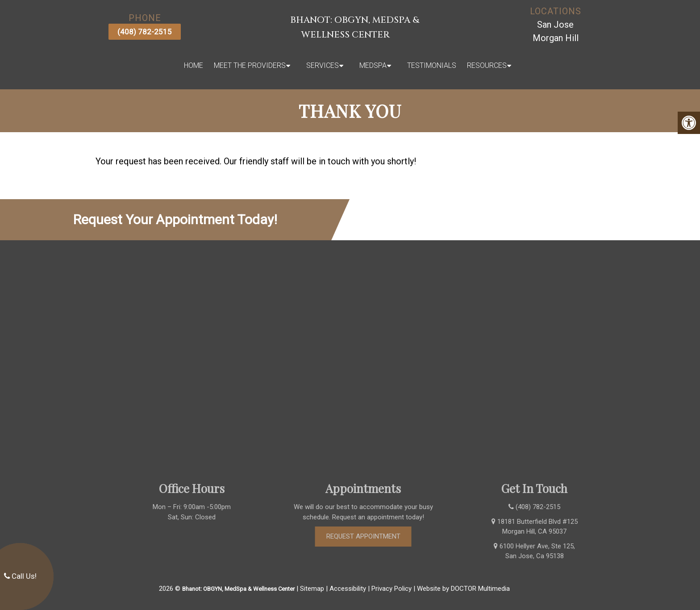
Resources (487, 65)
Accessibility (348, 589)
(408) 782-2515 (145, 32)
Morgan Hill (556, 38)
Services (323, 65)
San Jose (555, 25)
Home (194, 65)
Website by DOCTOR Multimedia (463, 589)
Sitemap (312, 589)
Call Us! (20, 576)
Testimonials (432, 65)
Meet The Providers (250, 65)
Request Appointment (376, 536)
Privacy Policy (392, 589)
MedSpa (373, 65)
